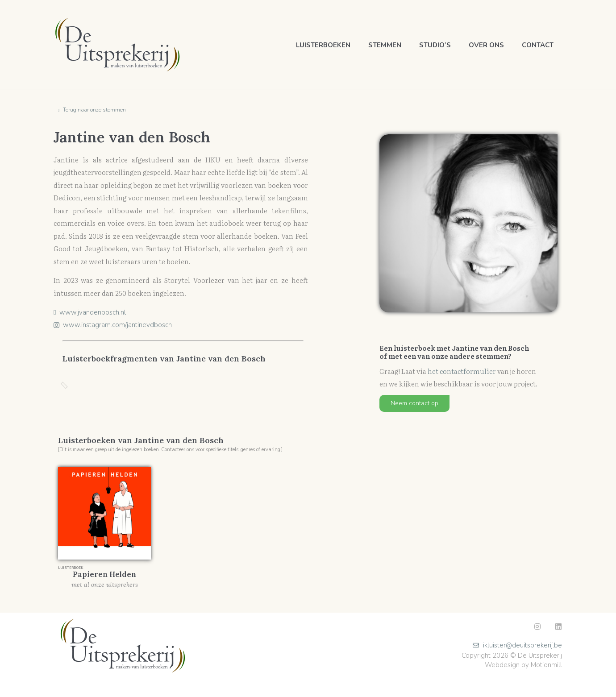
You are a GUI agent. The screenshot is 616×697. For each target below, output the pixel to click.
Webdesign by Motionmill (523, 665)
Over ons (486, 45)
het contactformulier (462, 371)
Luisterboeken (323, 45)
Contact (538, 45)
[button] (414, 403)
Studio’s (435, 45)
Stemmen (385, 45)
